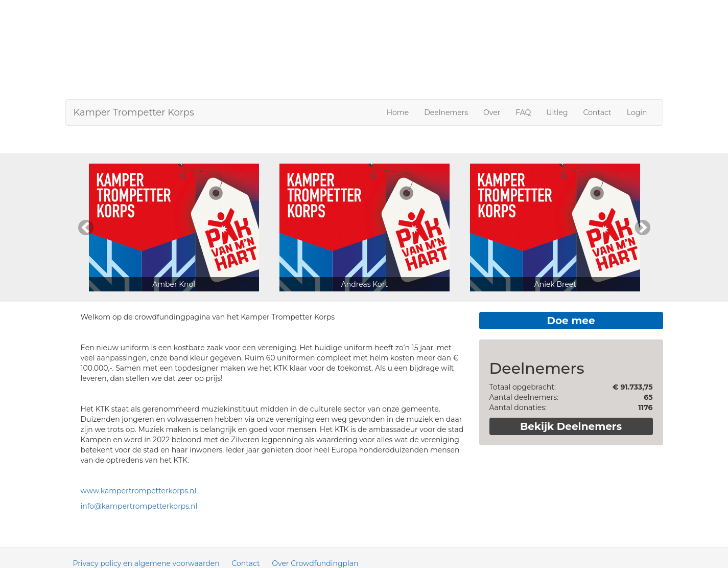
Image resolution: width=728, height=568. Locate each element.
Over (492, 112)
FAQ (523, 112)
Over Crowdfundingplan (315, 563)
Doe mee (571, 321)
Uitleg (557, 112)
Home (398, 112)
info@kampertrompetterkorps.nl (139, 506)
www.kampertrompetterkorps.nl (139, 491)
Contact (597, 112)
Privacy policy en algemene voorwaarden (146, 563)
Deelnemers (446, 112)
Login (637, 112)
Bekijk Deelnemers (571, 426)
